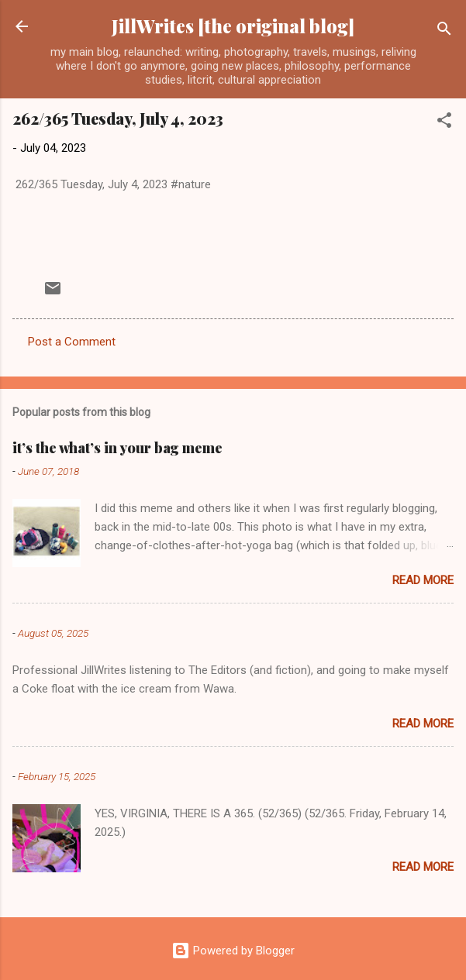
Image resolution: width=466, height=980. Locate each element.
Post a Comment (72, 342)
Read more (423, 580)
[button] (444, 123)
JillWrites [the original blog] (233, 26)
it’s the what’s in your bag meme (117, 448)
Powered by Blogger (233, 951)
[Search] (444, 31)
